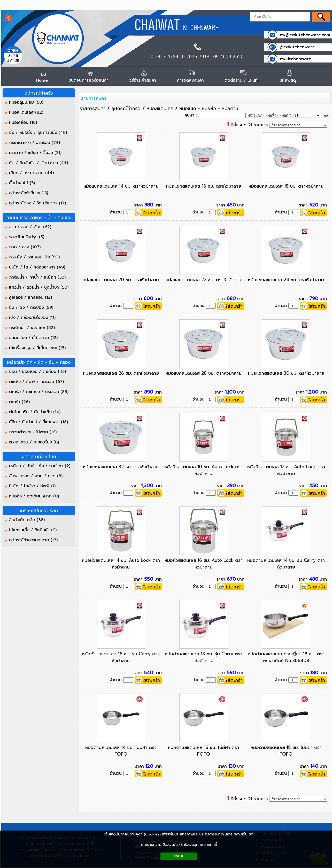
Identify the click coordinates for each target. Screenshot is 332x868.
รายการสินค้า (94, 98)
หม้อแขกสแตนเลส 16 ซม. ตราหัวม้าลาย (204, 186)
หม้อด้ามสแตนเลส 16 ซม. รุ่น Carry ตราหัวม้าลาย (121, 657)
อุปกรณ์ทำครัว (126, 109)
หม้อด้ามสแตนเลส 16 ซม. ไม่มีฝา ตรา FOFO (203, 751)
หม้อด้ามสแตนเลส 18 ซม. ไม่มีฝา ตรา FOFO (286, 751)
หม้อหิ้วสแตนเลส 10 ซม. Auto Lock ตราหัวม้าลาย (203, 470)
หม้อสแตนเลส (160, 109)
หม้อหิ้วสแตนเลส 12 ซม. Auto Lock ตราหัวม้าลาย (286, 470)
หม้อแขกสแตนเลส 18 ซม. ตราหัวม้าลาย (286, 186)
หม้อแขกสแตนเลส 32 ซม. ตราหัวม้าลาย (121, 467)
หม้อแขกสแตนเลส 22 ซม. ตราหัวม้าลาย (203, 280)
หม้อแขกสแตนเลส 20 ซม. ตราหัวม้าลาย (121, 280)
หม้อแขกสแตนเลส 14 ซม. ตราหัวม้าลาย (121, 186)
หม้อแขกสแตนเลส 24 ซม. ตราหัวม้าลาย (286, 280)
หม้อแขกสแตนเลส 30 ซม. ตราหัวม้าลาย (286, 373)
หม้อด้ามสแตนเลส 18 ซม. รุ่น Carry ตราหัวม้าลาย (204, 657)
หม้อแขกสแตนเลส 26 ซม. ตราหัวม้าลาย (121, 373)
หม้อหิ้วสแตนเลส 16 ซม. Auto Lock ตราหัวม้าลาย (204, 564)
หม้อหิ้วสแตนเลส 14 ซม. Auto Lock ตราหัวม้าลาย (121, 564)
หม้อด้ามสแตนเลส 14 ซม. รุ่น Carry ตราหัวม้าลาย (286, 564)
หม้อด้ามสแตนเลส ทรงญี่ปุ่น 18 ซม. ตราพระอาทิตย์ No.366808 (286, 657)
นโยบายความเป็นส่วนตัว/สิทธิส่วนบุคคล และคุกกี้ (179, 845)
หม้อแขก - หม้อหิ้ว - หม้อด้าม (209, 109)
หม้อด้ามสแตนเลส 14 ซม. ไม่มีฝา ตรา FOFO (121, 751)
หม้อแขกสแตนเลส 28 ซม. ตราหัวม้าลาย (204, 373)
